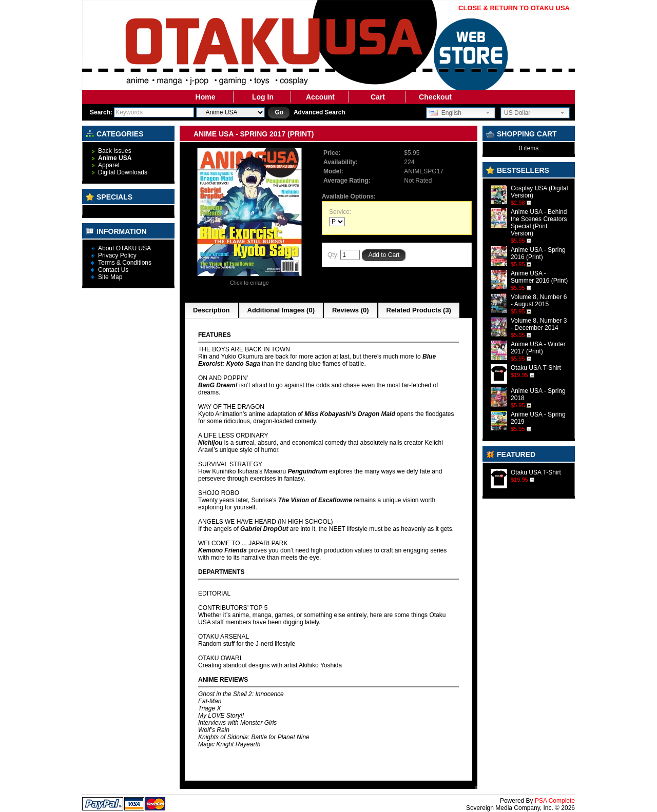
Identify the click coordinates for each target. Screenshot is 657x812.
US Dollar (517, 113)
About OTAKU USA (124, 248)
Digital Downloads (123, 172)
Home (206, 97)
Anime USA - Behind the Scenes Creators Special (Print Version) (539, 223)
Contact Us (113, 270)
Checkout (435, 97)
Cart (378, 97)
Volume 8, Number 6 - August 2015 (539, 301)
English (446, 113)
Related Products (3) (419, 310)
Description (211, 310)
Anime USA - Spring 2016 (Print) (538, 253)
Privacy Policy (117, 255)
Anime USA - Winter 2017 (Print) (538, 348)
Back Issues (115, 151)
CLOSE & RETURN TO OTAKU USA (514, 8)
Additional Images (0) (281, 310)
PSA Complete (555, 801)
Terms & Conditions (125, 263)
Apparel (109, 165)
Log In (263, 97)
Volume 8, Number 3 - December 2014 (539, 324)
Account (320, 97)
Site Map (110, 277)
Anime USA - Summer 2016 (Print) (539, 277)
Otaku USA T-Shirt (536, 368)
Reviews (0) (351, 310)
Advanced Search (320, 112)
